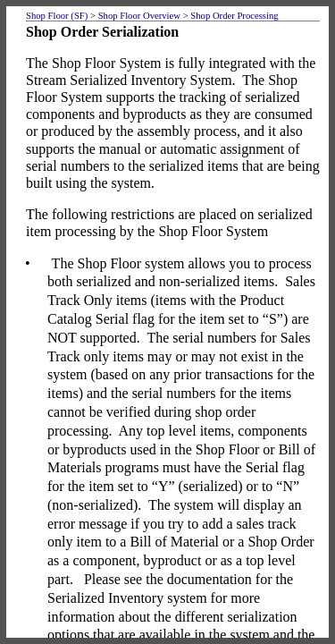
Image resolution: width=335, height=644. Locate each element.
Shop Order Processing (234, 16)
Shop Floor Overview (139, 16)
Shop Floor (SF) (57, 16)
